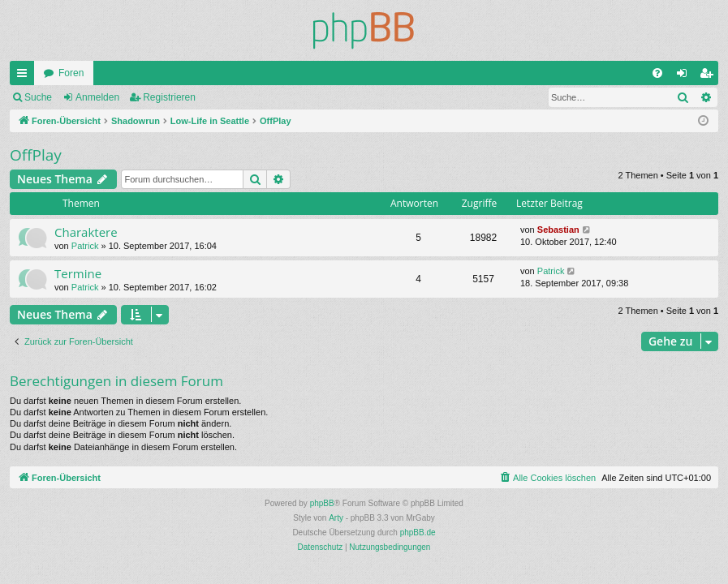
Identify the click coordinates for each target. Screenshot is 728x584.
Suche (38, 97)
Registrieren (169, 97)
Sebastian (558, 230)
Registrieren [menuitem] (710, 76)
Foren (71, 73)
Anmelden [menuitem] (685, 76)
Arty (336, 518)
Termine (78, 273)
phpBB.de (418, 532)
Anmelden (97, 97)
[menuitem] (657, 73)
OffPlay (36, 155)
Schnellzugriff (25, 76)
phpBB (322, 503)
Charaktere (86, 232)
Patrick (85, 246)
